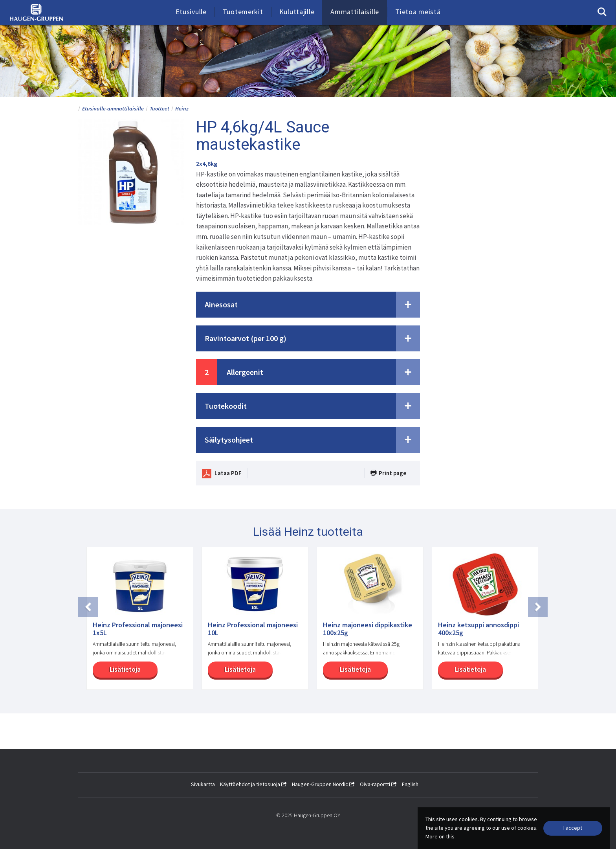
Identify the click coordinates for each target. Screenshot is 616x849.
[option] (136, 622)
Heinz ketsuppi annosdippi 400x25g (478, 629)
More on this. (441, 836)
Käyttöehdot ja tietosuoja (253, 784)
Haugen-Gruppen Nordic (323, 784)
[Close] (573, 828)
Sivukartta (203, 784)
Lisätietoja (116, 669)
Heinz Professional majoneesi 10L (253, 629)
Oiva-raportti (378, 784)
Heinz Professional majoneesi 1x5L (138, 629)
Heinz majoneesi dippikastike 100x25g (368, 629)
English (410, 784)
